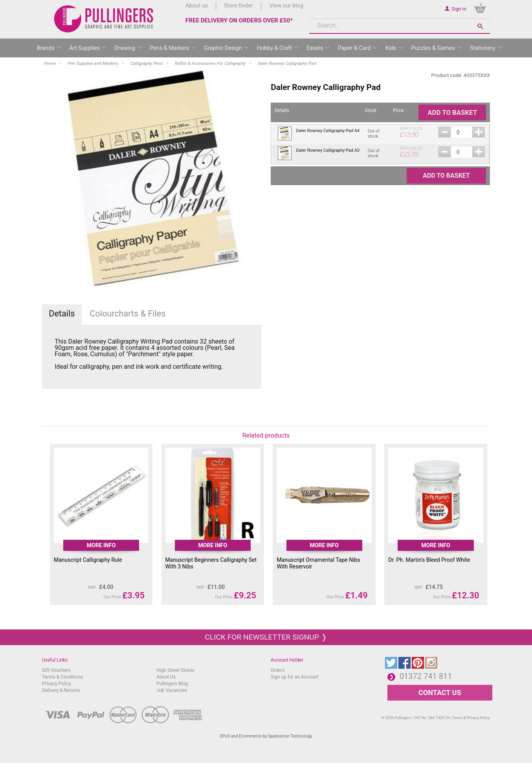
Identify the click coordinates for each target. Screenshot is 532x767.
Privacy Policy (57, 684)
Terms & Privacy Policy (471, 718)
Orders (278, 670)
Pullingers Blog (172, 684)
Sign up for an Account (294, 677)
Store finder (238, 6)
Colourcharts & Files (127, 314)
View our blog (286, 6)
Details (62, 314)
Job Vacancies (172, 690)
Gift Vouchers (56, 670)
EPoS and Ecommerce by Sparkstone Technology (266, 736)
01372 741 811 (426, 676)
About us (197, 6)
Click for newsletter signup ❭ (266, 637)
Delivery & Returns (61, 690)
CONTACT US (440, 693)
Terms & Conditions (63, 677)
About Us (166, 677)
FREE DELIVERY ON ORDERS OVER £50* (239, 20)
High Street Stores (175, 670)
